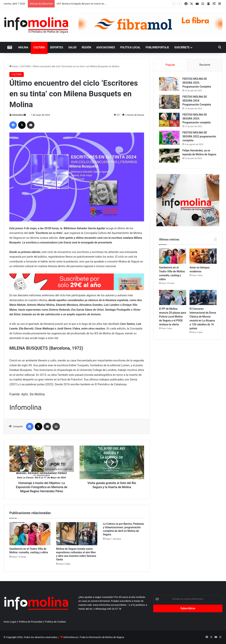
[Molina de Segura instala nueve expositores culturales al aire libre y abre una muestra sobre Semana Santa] (77, 534)
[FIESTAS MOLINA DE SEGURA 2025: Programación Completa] (169, 84)
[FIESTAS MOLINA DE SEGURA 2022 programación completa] (169, 138)
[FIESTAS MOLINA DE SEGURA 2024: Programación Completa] (169, 102)
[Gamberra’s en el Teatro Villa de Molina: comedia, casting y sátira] (30, 534)
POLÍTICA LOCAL (130, 47)
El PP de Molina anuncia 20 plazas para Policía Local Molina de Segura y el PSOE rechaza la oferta (172, 317)
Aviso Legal (10, 622)
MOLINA (23, 47)
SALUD (72, 47)
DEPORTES (57, 47)
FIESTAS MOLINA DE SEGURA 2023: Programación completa (197, 119)
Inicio (14, 66)
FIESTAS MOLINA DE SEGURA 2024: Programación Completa (197, 101)
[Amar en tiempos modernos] (203, 256)
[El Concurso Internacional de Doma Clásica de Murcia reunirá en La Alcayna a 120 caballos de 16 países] (203, 298)
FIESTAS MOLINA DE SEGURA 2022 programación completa (199, 136)
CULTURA (39, 47)
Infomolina (18, 115)
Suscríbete (182, 47)
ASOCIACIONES (106, 47)
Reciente (205, 65)
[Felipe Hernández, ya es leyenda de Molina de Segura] (169, 156)
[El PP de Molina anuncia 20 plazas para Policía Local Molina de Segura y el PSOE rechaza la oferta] (173, 298)
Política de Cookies (56, 622)
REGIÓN (86, 47)
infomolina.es (71, 637)
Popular (170, 65)
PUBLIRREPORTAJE (157, 47)
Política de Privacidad (31, 622)
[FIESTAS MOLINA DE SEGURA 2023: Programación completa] (169, 120)
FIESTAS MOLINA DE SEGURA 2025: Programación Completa (197, 83)
